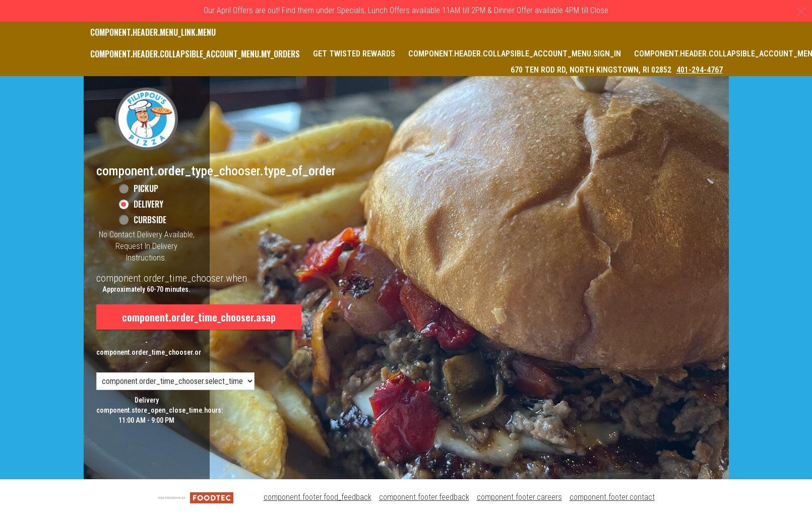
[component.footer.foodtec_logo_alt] (196, 497)
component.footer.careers (519, 497)
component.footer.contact (612, 497)
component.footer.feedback (424, 497)
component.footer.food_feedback (318, 497)
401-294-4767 (700, 70)
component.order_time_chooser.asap (199, 317)
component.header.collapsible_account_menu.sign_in (515, 54)
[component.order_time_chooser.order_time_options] (175, 381)
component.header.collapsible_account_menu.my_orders (195, 54)
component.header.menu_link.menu (153, 32)
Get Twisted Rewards (354, 54)
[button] (147, 119)
